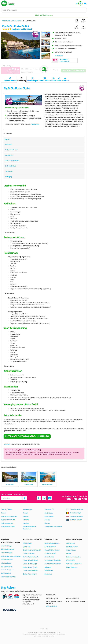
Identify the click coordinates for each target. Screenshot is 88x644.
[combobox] (44, 10)
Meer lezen (59, 56)
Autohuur (65, 81)
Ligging (7, 139)
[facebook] (39, 498)
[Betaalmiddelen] (10, 610)
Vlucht (59, 81)
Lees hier (7, 444)
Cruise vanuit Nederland (53, 560)
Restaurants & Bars (11, 150)
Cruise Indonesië (50, 547)
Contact (4, 513)
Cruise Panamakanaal (30, 571)
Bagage (25, 513)
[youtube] (50, 498)
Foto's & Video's (45, 81)
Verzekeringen (28, 509)
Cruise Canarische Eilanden (32, 550)
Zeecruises (48, 574)
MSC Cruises (71, 560)
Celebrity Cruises (72, 547)
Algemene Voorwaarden (9, 516)
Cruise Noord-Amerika (30, 560)
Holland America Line (73, 557)
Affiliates (47, 520)
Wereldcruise (49, 571)
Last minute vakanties (8, 577)
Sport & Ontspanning (12, 161)
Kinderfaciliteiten (10, 166)
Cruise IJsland (49, 557)
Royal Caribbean (72, 567)
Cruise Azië (27, 547)
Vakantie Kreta (6, 573)
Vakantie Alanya (6, 546)
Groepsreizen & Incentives (53, 527)
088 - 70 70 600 (76, 499)
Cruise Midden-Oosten (52, 550)
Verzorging (8, 177)
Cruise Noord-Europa (30, 564)
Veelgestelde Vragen (8, 527)
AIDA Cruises (71, 543)
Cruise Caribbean (29, 553)
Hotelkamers (9, 155)
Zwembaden (9, 171)
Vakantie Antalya (7, 553)
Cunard (69, 553)
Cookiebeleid (49, 513)
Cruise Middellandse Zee (31, 557)
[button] (27, 436)
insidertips (36, 124)
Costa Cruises (71, 550)
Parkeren (26, 516)
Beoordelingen (32, 81)
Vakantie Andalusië (7, 549)
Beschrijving (22, 81)
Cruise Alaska (27, 543)
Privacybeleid (49, 516)
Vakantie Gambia (7, 566)
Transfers (26, 520)
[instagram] (44, 498)
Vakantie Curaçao (7, 560)
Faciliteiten (8, 144)
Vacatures (48, 510)
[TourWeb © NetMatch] (44, 629)
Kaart (54, 81)
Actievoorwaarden (7, 523)
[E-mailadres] (11, 498)
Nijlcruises (48, 567)
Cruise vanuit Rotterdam (53, 564)
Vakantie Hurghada (7, 570)
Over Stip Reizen (7, 509)
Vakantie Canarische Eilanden (11, 556)
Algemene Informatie (8, 520)
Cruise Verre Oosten (30, 574)
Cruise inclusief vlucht (52, 543)
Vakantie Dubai (6, 563)
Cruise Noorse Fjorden (30, 567)
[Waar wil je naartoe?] (44, 10)
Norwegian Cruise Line (74, 564)
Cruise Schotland (50, 553)
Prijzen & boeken (10, 81)
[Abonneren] (25, 498)
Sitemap (47, 523)
